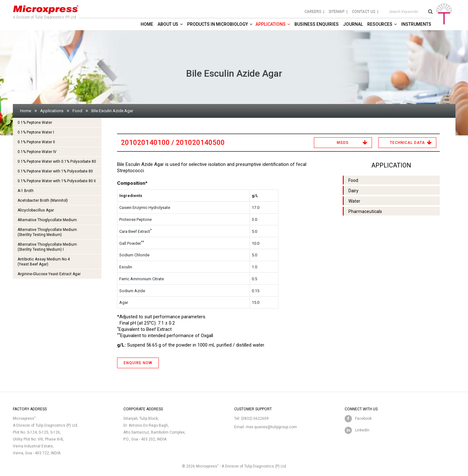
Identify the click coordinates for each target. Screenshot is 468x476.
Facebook (363, 419)
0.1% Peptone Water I (36, 132)
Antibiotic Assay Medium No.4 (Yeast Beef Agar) (44, 262)
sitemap (336, 12)
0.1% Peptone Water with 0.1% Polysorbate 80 (57, 161)
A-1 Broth (26, 191)
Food (77, 111)
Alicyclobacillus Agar (36, 210)
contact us (363, 12)
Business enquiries (317, 24)
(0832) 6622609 (255, 419)
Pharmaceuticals (365, 211)
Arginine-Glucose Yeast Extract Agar (49, 274)
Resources (380, 24)
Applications (271, 24)
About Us (168, 24)
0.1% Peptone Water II (36, 142)
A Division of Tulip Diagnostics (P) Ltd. (46, 11)
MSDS (343, 143)
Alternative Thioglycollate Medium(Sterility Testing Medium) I (47, 247)
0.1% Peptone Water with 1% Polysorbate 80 (55, 171)
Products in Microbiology (218, 24)
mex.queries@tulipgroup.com (271, 427)
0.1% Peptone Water (35, 123)
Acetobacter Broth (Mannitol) (43, 200)
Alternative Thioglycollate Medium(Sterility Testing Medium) (47, 232)
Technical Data (407, 143)
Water (354, 201)
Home (147, 24)
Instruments (416, 24)
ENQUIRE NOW (138, 363)
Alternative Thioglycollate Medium (47, 220)
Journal (353, 24)
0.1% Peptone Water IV (37, 152)
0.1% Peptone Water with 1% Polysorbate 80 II (57, 181)
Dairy (353, 191)
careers (313, 12)
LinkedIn (362, 430)
